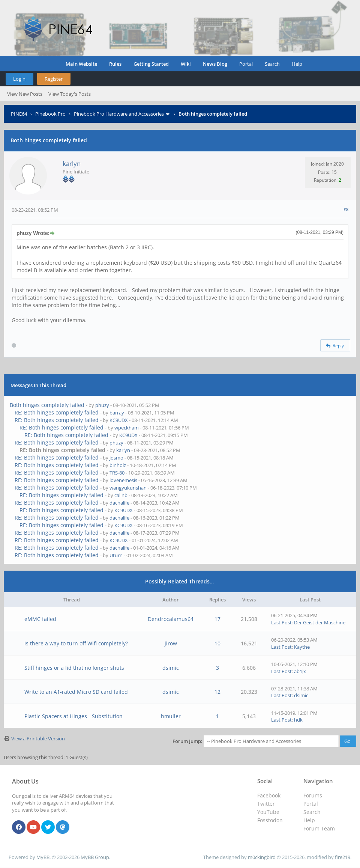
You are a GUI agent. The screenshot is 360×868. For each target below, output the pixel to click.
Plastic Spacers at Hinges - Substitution (73, 716)
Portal (246, 64)
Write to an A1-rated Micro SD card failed (76, 692)
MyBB (43, 857)
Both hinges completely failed (47, 405)
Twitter (266, 804)
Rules (115, 64)
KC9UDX (119, 420)
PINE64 (19, 114)
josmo (116, 458)
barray (117, 413)
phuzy (102, 405)
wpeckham (127, 428)
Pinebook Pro (50, 114)
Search (272, 64)
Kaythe (302, 647)
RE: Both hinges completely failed (57, 412)
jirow (171, 643)
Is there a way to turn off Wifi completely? (76, 643)
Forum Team (319, 828)
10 (217, 643)
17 (217, 619)
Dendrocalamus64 (171, 619)
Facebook (269, 795)
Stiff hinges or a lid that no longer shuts (74, 668)
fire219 (343, 857)
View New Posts (25, 94)
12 (217, 692)
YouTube (268, 812)
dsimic (171, 668)
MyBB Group (95, 857)
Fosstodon (270, 820)
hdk (298, 720)
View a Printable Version (38, 738)
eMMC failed (40, 619)
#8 (346, 209)
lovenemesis (123, 480)
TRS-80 (117, 473)
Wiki (186, 64)
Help (297, 64)
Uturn (116, 555)
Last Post (281, 622)
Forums (313, 795)
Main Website (81, 64)
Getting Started (151, 64)
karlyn (72, 164)
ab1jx (300, 671)
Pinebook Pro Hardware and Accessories (119, 114)
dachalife (119, 503)
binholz (118, 465)
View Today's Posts (70, 94)
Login (19, 79)
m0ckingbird (262, 857)
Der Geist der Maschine (320, 622)
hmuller (171, 716)
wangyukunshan (128, 488)
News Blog (215, 64)
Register (54, 79)
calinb (121, 495)
